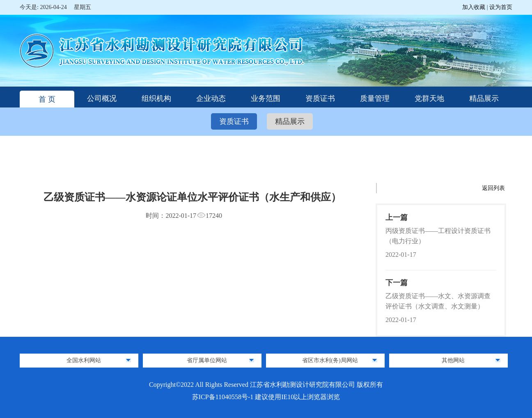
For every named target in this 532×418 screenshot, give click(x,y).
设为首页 (501, 7)
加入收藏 (475, 7)
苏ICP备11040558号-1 (224, 397)
